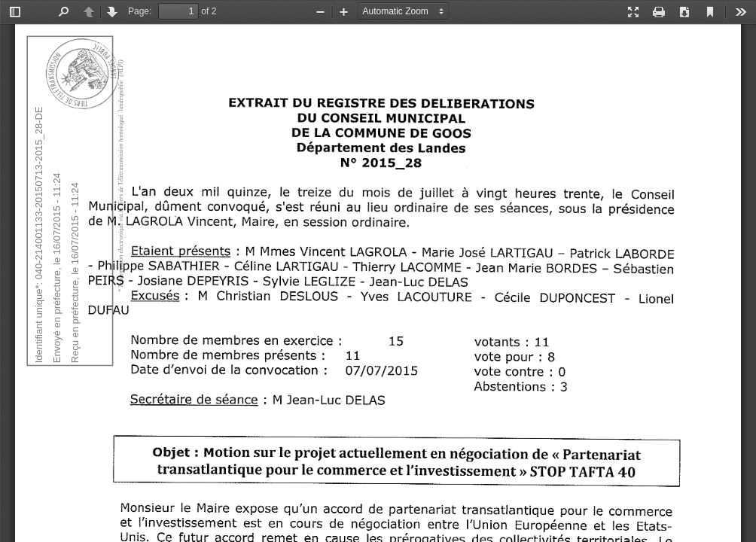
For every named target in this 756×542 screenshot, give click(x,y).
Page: (140, 11)
